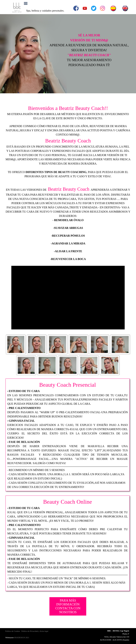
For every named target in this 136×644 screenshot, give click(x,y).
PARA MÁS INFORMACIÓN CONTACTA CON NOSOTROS (68, 606)
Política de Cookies (13, 631)
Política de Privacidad (30, 631)
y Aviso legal (43, 631)
